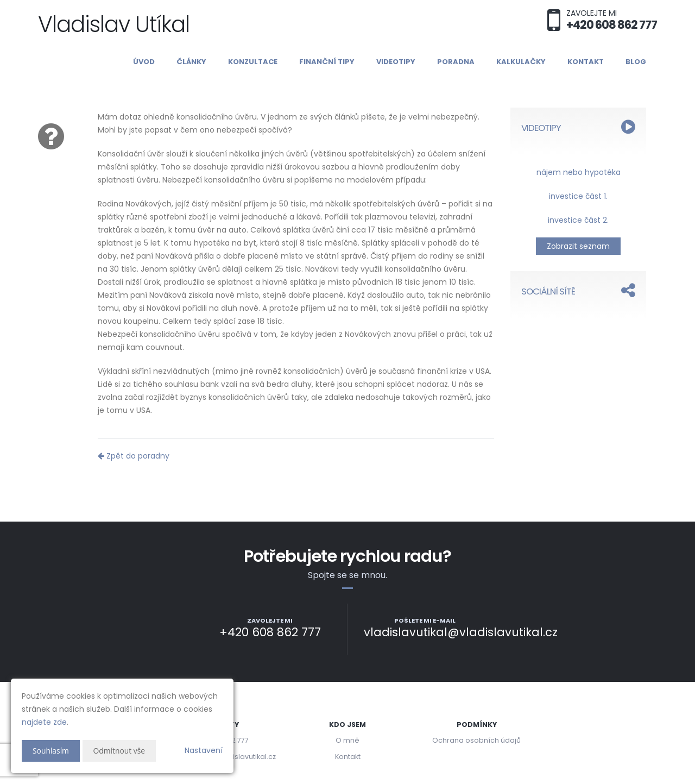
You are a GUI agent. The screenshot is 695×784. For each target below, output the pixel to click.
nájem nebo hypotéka (579, 172)
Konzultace (253, 62)
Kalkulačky (521, 62)
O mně (347, 740)
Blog (636, 62)
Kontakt (586, 62)
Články (191, 62)
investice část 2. (578, 220)
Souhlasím (51, 751)
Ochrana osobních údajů (476, 740)
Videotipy (396, 62)
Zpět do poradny (134, 456)
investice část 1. (578, 196)
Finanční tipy (327, 62)
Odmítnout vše (120, 751)
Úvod (144, 62)
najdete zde (44, 722)
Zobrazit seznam (578, 246)
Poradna (456, 62)
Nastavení (204, 750)
